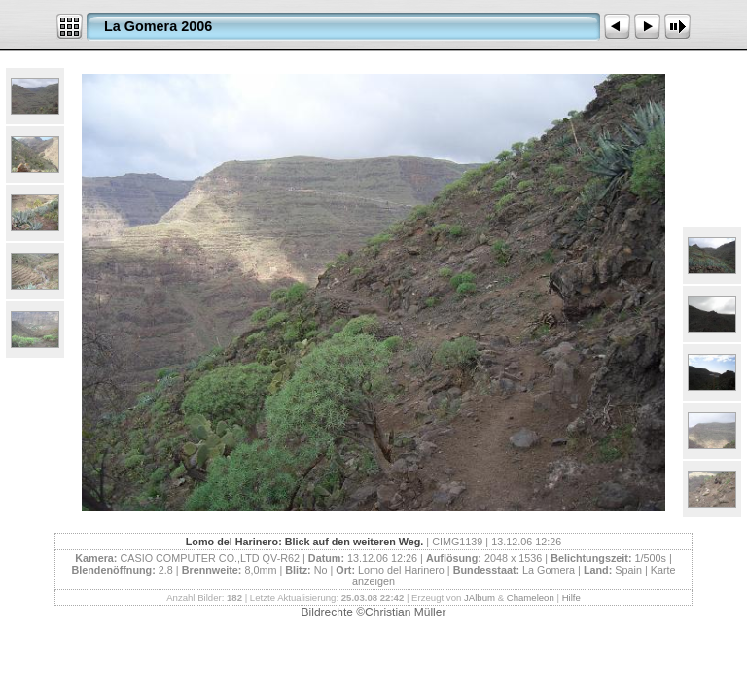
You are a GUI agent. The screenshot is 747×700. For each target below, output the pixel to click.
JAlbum (480, 597)
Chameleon (531, 597)
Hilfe (571, 597)
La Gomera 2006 (158, 26)
